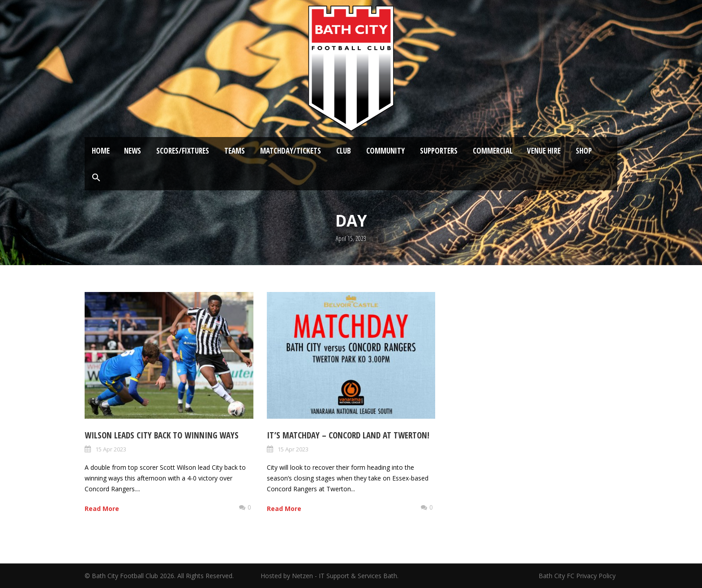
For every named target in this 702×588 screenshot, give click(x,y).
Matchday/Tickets (291, 151)
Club (344, 151)
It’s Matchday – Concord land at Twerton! (348, 435)
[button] (96, 178)
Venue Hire (544, 151)
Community (385, 151)
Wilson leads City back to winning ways (162, 435)
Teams (235, 151)
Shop (584, 151)
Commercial (493, 151)
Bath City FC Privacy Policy (578, 576)
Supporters (439, 151)
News (133, 151)
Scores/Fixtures (183, 151)
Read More (102, 509)
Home (101, 151)
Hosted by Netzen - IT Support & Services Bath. (330, 576)
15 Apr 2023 (111, 449)
